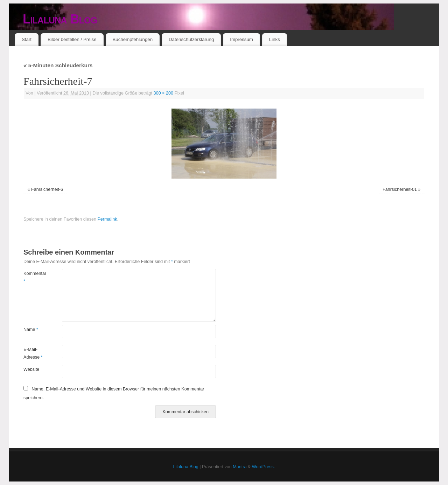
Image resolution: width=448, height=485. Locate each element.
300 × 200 (163, 93)
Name (31, 330)
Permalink (107, 219)
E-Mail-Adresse (33, 353)
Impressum (241, 39)
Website (31, 369)
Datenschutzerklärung (191, 39)
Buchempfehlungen (132, 39)
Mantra (240, 467)
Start (27, 39)
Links (275, 39)
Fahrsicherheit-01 (400, 189)
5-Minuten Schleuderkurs (58, 65)
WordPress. (264, 467)
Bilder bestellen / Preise (72, 39)
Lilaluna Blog (60, 19)
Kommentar (33, 277)
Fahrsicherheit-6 (47, 189)
